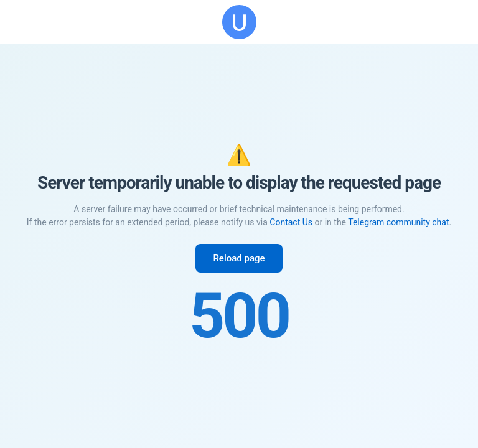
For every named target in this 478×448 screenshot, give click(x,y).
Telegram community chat (398, 222)
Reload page (239, 258)
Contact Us (291, 222)
